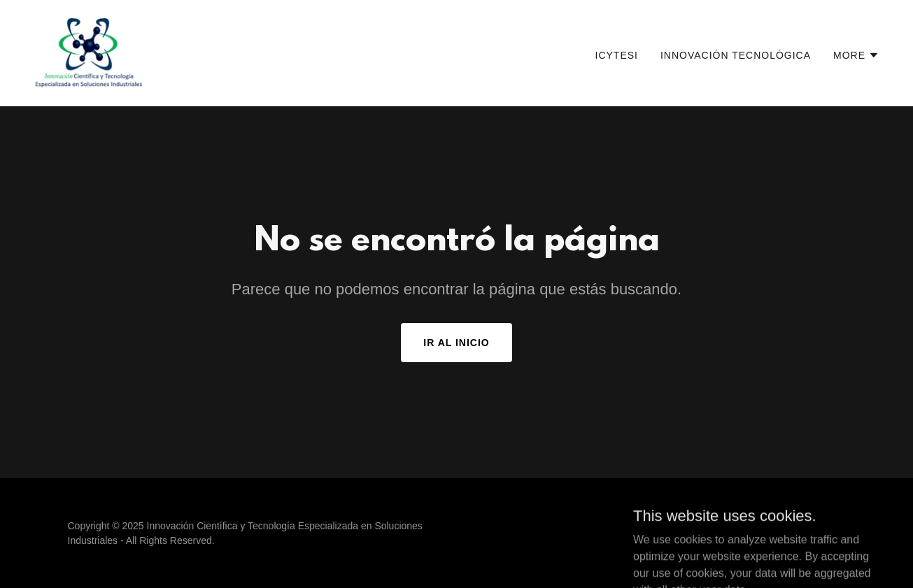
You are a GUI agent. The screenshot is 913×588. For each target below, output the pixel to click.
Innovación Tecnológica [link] (736, 55)
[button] (856, 55)
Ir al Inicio (456, 343)
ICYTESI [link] (617, 55)
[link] (89, 52)
